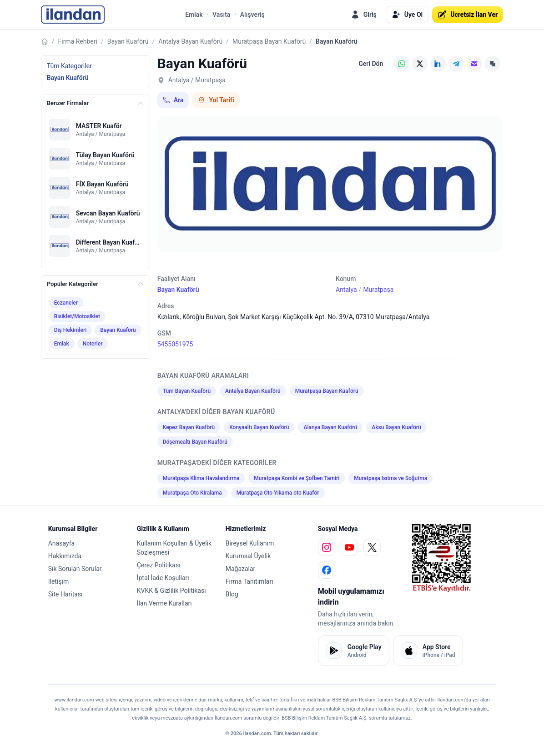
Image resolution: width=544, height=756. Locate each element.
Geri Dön (371, 64)
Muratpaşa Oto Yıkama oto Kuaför (278, 493)
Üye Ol (407, 15)
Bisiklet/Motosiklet (77, 316)
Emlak (194, 15)
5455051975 (175, 344)
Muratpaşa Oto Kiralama (192, 493)
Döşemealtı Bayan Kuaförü (195, 442)
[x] (372, 547)
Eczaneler (66, 303)
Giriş (364, 15)
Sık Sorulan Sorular (75, 569)
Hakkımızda (65, 556)
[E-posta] (474, 64)
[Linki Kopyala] (493, 64)
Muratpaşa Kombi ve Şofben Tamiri (297, 478)
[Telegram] (456, 64)
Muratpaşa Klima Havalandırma (201, 478)
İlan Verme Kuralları (164, 603)
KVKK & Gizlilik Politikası (171, 591)
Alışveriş (252, 15)
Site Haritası (65, 594)
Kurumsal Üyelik (248, 556)
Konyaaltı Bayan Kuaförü (259, 427)
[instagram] (327, 547)
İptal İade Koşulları (163, 578)
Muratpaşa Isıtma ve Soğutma (390, 478)
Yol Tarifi (216, 100)
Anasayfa (61, 543)
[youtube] (349, 547)
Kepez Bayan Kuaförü (189, 427)
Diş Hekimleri (71, 330)
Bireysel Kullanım (250, 543)
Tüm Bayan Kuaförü (187, 391)
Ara (173, 100)
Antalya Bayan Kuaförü (190, 41)
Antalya (346, 290)
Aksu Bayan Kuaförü (396, 427)
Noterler (93, 344)
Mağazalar (241, 569)
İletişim (59, 581)
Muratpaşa (378, 290)
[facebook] (327, 570)
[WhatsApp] (402, 64)
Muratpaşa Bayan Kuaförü (269, 41)
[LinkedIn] (438, 64)
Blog (232, 594)
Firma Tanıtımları (249, 581)
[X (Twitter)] (420, 64)
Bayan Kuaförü (128, 41)
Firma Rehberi (77, 41)
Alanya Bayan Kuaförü (330, 427)
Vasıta (221, 15)
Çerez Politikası (159, 565)
